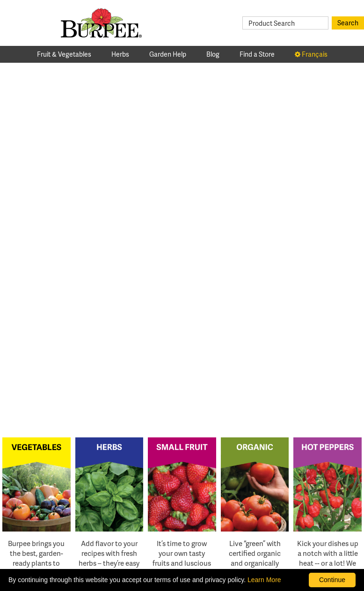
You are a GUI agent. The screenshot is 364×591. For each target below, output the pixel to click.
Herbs (120, 54)
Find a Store (257, 54)
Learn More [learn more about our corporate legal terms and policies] (264, 580)
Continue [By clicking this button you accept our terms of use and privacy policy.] (332, 580)
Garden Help (168, 54)
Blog (213, 54)
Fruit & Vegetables (64, 54)
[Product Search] (285, 23)
